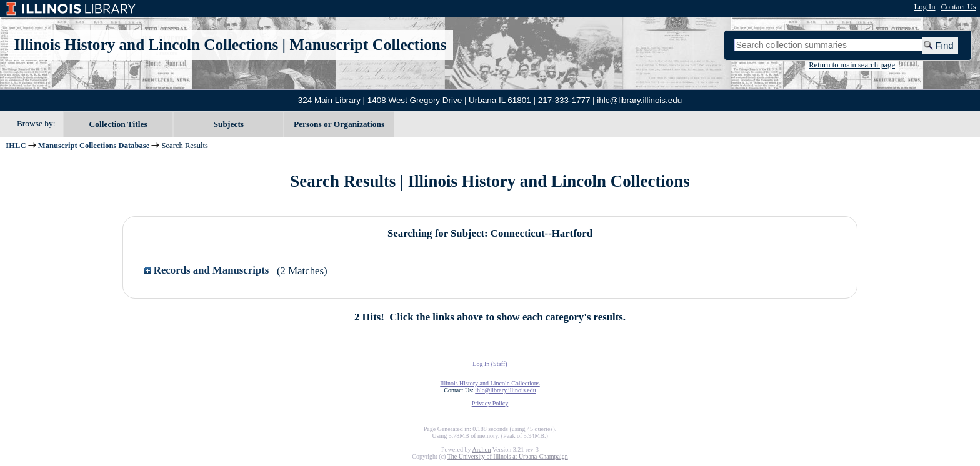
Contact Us (958, 7)
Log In (925, 7)
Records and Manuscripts (207, 271)
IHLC (16, 146)
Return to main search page (852, 65)
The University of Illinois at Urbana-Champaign (508, 456)
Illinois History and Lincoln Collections (147, 45)
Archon (481, 449)
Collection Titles (118, 124)
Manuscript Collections (368, 45)
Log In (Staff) (490, 364)
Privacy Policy (490, 403)
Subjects (229, 124)
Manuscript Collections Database (94, 146)
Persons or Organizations (339, 124)
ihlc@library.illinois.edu (639, 100)
